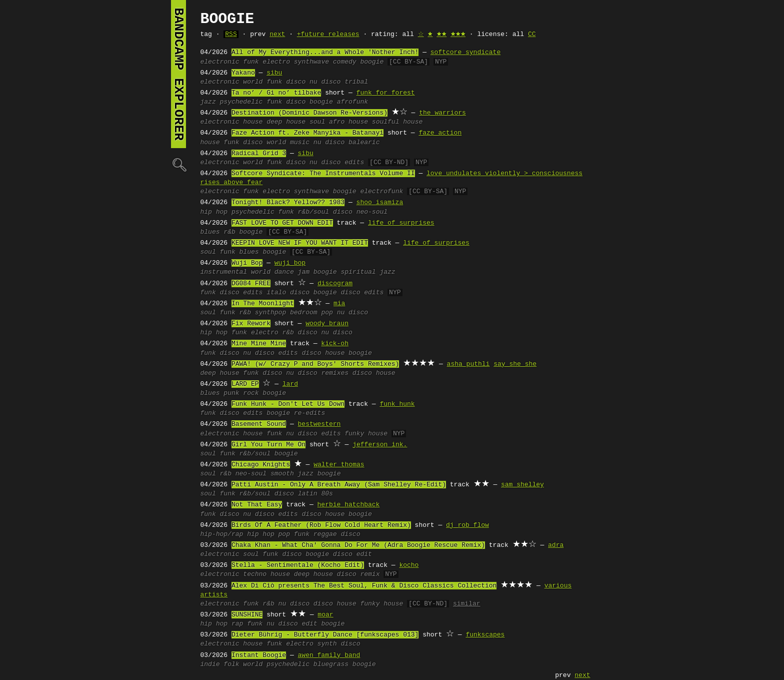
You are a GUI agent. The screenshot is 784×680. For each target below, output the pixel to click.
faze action (440, 133)
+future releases (328, 35)
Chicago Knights (261, 465)
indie (210, 664)
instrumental (224, 272)
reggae (325, 534)
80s (327, 494)
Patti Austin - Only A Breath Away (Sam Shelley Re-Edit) (339, 485)
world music (288, 143)
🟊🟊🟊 (458, 35)
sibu (274, 73)
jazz (208, 102)
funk (251, 62)
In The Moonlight (263, 304)
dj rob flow (467, 525)
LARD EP (245, 384)
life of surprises (401, 223)
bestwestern (319, 424)
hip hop (214, 212)
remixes (335, 373)
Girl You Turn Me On (268, 445)
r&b (229, 232)
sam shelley (522, 485)
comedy (345, 62)
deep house (286, 122)
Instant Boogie (259, 655)
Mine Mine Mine (259, 344)
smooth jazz (292, 474)
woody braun (327, 324)
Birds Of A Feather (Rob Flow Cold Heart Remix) (321, 525)
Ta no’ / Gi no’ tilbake (276, 93)
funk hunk (397, 404)
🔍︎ (178, 164)
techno (255, 574)
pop (284, 534)
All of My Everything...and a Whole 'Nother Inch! (325, 53)
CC (532, 35)
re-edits (309, 413)
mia (339, 304)
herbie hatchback (349, 505)
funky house (366, 434)
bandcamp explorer (178, 74)
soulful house (397, 122)
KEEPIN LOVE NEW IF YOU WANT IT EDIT (300, 243)
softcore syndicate (465, 53)
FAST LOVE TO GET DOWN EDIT (282, 223)
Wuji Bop (247, 263)
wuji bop (290, 263)
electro (276, 62)
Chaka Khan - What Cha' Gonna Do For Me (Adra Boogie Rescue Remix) (358, 545)
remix (370, 574)
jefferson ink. (380, 445)
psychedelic (241, 102)
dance (284, 272)
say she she (515, 364)
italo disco (288, 293)
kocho (409, 565)
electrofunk (381, 192)
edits (354, 163)
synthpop (270, 313)
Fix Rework (251, 324)
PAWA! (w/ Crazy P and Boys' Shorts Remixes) (315, 364)
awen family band (329, 655)
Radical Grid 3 (259, 154)
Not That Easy (257, 505)
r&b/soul (313, 212)
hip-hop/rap (222, 534)
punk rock (241, 393)
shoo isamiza (380, 203)
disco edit (352, 554)
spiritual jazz (368, 272)
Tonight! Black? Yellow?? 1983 (288, 203)
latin (308, 494)
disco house (323, 353)
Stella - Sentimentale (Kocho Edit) (298, 565)
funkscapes (485, 635)
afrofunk (352, 102)
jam (304, 272)
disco (296, 82)
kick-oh (335, 344)
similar (467, 604)
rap (237, 624)
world (253, 82)
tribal (356, 82)
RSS (231, 35)
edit (309, 624)
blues (210, 232)
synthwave (311, 62)
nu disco (325, 82)
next (277, 35)
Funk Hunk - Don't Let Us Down (288, 404)
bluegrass (331, 664)
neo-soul (372, 212)
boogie (372, 62)
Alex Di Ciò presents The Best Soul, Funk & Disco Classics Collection (364, 586)
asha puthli (468, 364)
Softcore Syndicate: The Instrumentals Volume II (323, 174)
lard (290, 384)
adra (556, 545)
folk (231, 664)
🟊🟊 (441, 35)
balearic (364, 143)
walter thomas (339, 465)
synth (327, 644)
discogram (335, 284)
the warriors (442, 113)
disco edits (362, 293)
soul (317, 122)
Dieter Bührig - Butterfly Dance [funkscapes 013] (325, 635)
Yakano (243, 73)
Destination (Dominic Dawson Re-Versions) (309, 113)
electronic (220, 62)
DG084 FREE (251, 284)
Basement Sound (259, 424)
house (253, 122)
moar (325, 615)
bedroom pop (311, 313)
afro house (348, 122)
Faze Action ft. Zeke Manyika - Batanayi (307, 133)
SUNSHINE (247, 615)
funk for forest (386, 93)
